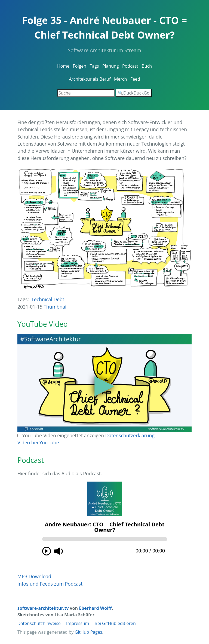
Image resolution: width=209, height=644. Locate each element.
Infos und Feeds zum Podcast (50, 584)
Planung (111, 66)
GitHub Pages (89, 632)
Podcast (130, 66)
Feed (135, 79)
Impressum (78, 623)
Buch (147, 66)
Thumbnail (56, 307)
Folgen (80, 66)
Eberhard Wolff (95, 608)
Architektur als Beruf (90, 79)
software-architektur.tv (43, 608)
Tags (94, 66)
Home (63, 66)
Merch (120, 79)
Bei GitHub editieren (115, 623)
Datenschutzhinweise (39, 623)
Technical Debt (48, 299)
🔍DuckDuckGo (134, 93)
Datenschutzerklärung (130, 435)
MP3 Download (34, 576)
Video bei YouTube (38, 442)
